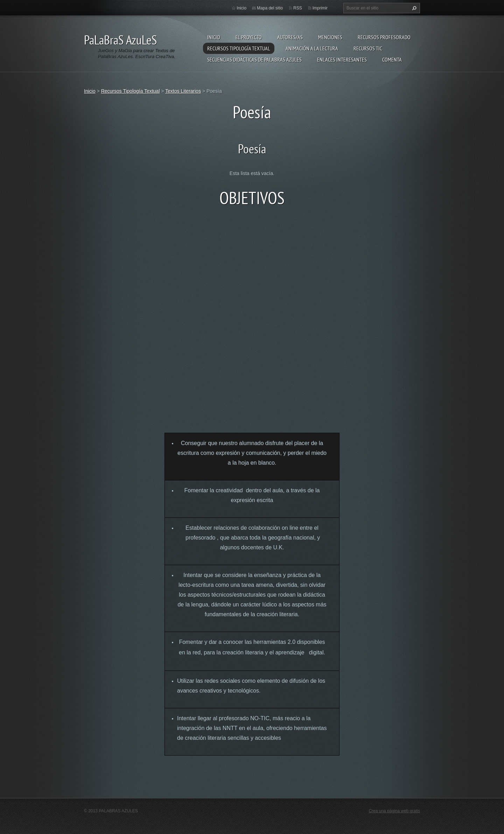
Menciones (330, 37)
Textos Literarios (183, 91)
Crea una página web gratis (394, 811)
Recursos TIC (368, 48)
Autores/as (290, 37)
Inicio (214, 37)
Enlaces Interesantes (342, 60)
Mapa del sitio (270, 8)
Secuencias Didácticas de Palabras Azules (254, 60)
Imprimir (320, 8)
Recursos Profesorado (384, 37)
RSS (298, 8)
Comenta (392, 60)
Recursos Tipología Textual (239, 48)
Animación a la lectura (312, 48)
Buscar (413, 8)
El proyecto (249, 37)
